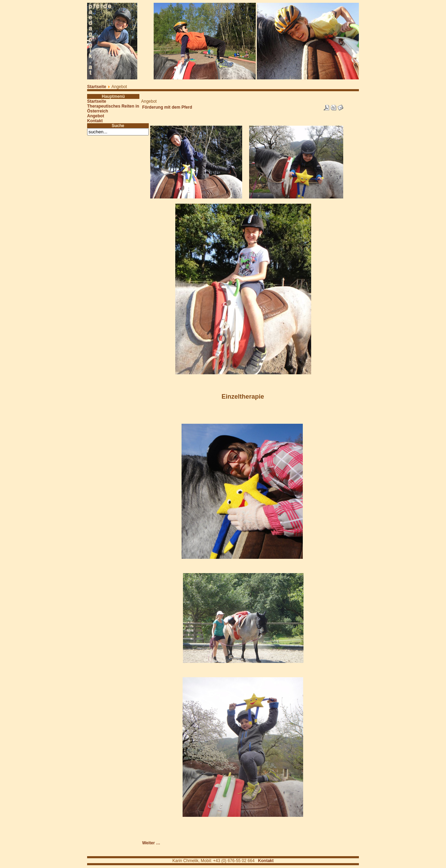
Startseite (97, 87)
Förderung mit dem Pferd (167, 107)
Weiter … (151, 843)
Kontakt (95, 121)
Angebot (96, 116)
